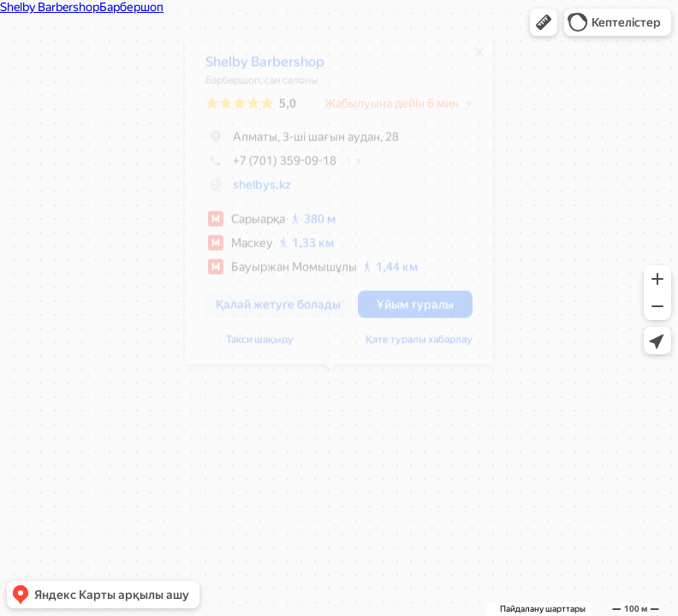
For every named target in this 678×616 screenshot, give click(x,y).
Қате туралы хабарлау (410, 346)
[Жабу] (471, 58)
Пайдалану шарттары (543, 609)
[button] (544, 22)
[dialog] (330, 207)
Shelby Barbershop (256, 68)
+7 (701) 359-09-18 (262, 167)
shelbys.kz (253, 191)
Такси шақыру (251, 346)
